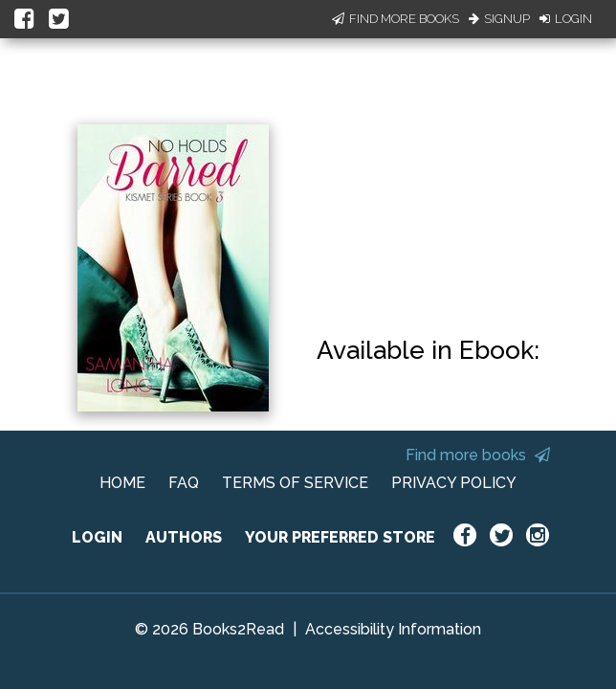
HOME (122, 483)
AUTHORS (184, 537)
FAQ (184, 483)
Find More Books (396, 19)
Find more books (478, 455)
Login (566, 19)
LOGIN (97, 537)
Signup (499, 19)
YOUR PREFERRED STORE (340, 537)
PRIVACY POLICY (454, 483)
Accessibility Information (393, 629)
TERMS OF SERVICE (295, 483)
